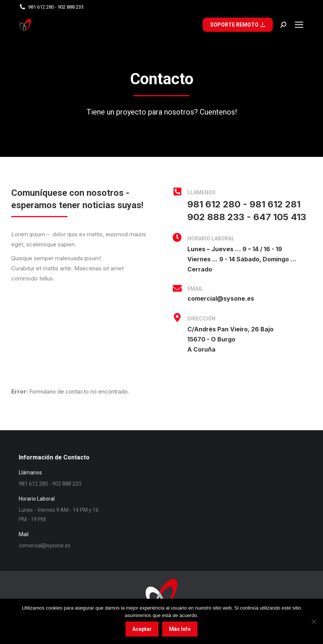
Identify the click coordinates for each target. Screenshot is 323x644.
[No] (314, 622)
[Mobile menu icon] (299, 25)
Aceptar (142, 629)
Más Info (180, 629)
